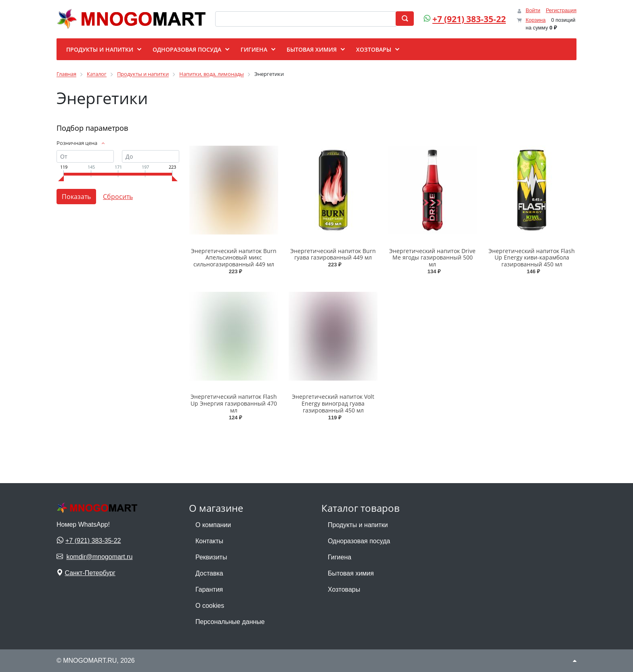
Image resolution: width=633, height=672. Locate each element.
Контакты (209, 541)
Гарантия (209, 589)
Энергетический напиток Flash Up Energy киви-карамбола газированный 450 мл (532, 258)
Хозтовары (344, 589)
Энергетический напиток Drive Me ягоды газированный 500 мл (432, 258)
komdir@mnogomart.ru (99, 557)
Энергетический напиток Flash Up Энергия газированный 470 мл (234, 403)
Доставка (209, 573)
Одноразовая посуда (359, 541)
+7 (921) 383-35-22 (469, 19)
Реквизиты (211, 557)
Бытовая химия (351, 573)
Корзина (536, 20)
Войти (533, 10)
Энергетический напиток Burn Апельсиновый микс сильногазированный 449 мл (234, 258)
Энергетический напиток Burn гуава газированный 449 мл (333, 254)
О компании (213, 525)
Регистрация (561, 10)
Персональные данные (230, 622)
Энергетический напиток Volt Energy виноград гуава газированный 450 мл (333, 403)
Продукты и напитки (358, 525)
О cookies (210, 606)
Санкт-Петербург (90, 573)
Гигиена (340, 557)
